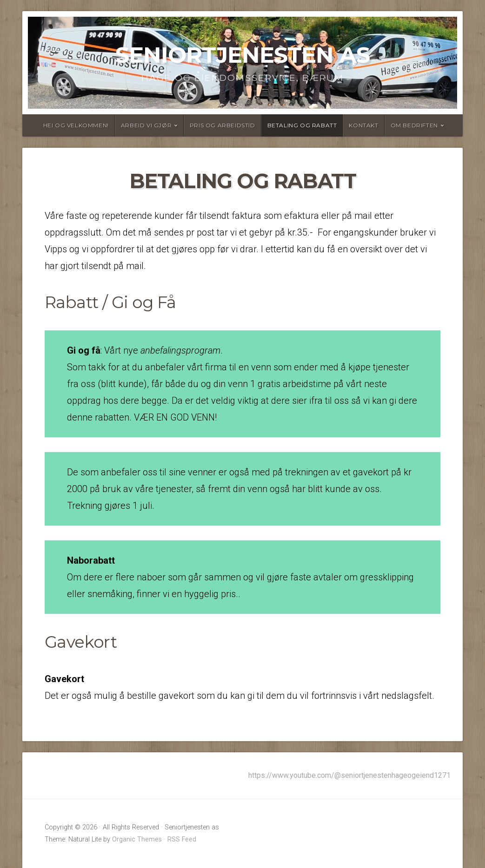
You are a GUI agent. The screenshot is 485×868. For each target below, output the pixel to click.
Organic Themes (137, 839)
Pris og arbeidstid (223, 125)
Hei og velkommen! (76, 125)
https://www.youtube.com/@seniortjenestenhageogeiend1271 (349, 775)
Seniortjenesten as (242, 55)
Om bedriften (414, 125)
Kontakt (363, 125)
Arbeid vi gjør (146, 125)
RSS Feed (182, 839)
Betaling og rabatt (302, 125)
